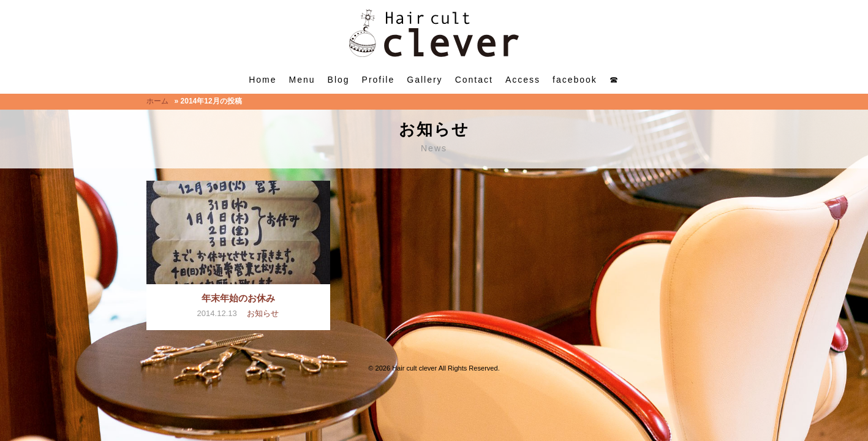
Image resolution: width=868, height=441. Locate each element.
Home (262, 80)
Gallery (425, 80)
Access (523, 80)
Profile (379, 80)
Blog (339, 80)
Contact (474, 80)
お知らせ (263, 313)
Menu (302, 80)
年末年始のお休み (238, 298)
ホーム (157, 101)
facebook (575, 80)
